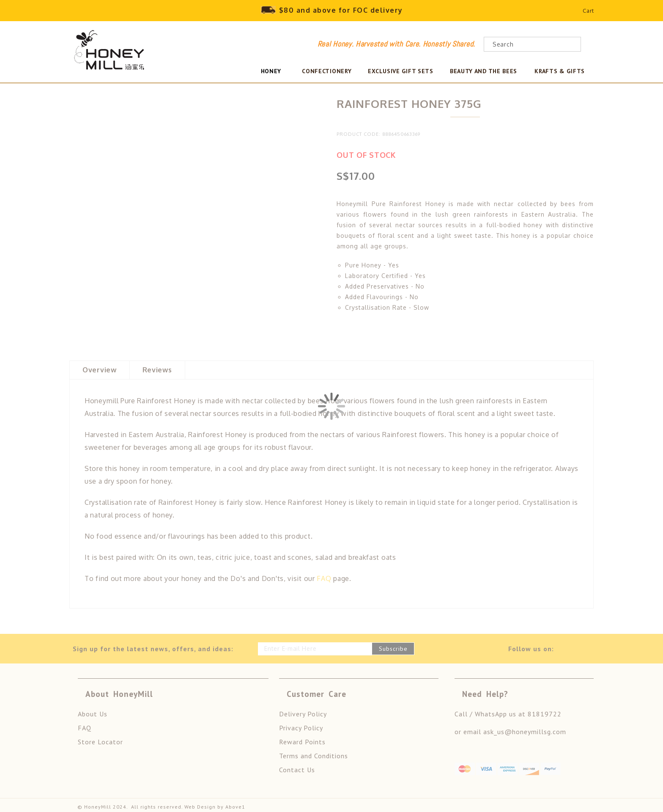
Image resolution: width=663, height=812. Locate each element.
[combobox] (532, 44)
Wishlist (567, 12)
